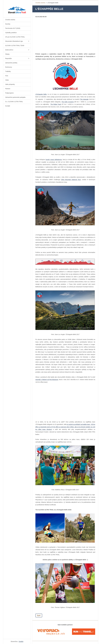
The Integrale (84, 99)
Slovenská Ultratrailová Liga (14, 41)
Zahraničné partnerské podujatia (15, 97)
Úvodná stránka (10, 20)
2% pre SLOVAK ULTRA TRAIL (15, 37)
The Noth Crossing (68, 102)
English (21, 641)
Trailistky (8, 71)
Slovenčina (14, 641)
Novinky (8, 24)
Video (7, 80)
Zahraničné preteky (11, 63)
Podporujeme (9, 93)
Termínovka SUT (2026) (13, 28)
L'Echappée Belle (41, 94)
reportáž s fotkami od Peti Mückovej (47, 380)
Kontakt (8, 106)
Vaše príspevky (10, 84)
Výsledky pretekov (11, 33)
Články (7, 54)
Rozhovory (9, 67)
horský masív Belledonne (54, 160)
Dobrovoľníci (9, 50)
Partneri (8, 89)
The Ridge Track (56, 104)
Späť (39, 615)
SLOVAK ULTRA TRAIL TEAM (15, 46)
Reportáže (8, 58)
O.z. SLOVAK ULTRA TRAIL (14, 102)
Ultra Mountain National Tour (71, 180)
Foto (7, 76)
